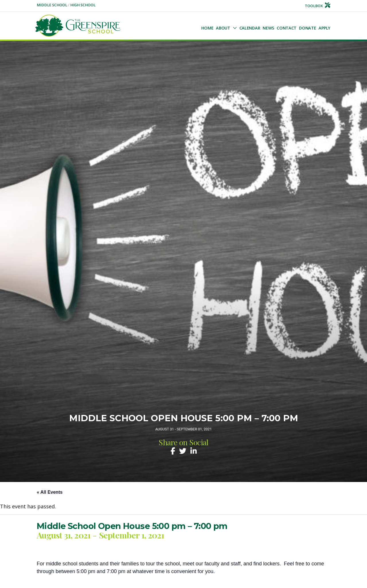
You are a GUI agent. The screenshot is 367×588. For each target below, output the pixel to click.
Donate (308, 28)
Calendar (250, 28)
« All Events (50, 492)
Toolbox (318, 6)
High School (83, 5)
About (223, 28)
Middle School (52, 5)
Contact (287, 28)
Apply (324, 28)
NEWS (268, 28)
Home (207, 28)
